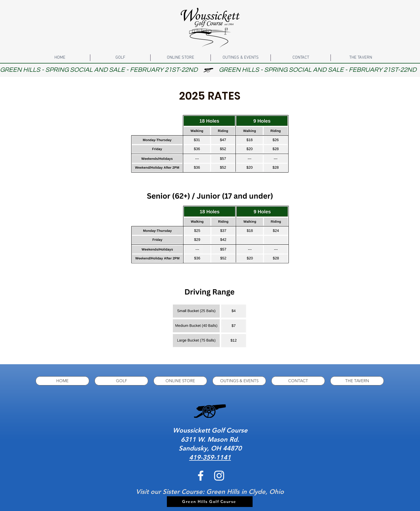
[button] (120, 58)
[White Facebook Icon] (201, 476)
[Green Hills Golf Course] (210, 502)
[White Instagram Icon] (219, 476)
